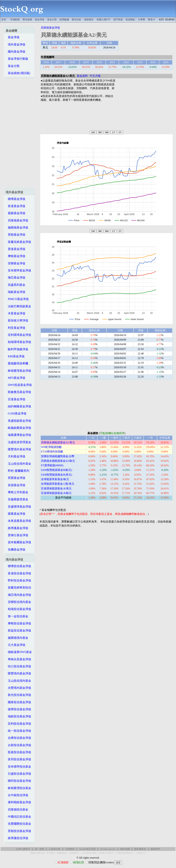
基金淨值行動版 (17, 59)
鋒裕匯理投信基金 (18, 788)
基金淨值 (39, 20)
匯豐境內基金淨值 (18, 673)
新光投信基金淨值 (18, 695)
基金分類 (52, 20)
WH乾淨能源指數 (51, 447)
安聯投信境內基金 (18, 602)
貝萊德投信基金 (17, 810)
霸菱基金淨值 (15, 213)
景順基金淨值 (15, 235)
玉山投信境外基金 (18, 464)
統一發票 (39, 849)
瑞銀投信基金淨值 (18, 716)
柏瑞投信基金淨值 (18, 609)
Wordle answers (108, 849)
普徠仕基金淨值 (17, 535)
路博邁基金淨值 (17, 528)
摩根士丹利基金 (17, 492)
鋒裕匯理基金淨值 (18, 371)
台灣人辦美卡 (23, 849)
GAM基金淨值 (16, 413)
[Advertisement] (110, 9)
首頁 (4, 20)
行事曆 (142, 20)
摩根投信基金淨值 (18, 623)
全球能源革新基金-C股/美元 (58, 484)
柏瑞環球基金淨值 (18, 342)
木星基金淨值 (15, 313)
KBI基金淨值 (15, 356)
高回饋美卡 (74, 853)
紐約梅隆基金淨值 (18, 406)
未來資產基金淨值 (18, 521)
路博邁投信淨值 (17, 838)
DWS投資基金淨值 (19, 385)
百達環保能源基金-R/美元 (56, 488)
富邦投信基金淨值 (18, 759)
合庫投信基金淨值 (18, 738)
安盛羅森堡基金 (17, 499)
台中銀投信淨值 (17, 795)
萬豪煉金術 (62, 853)
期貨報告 (89, 20)
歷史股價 (27, 20)
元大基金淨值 (15, 645)
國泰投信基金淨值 (18, 702)
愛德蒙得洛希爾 (17, 363)
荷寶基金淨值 (15, 478)
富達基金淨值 (15, 206)
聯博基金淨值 (15, 199)
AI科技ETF (141, 853)
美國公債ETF (103, 20)
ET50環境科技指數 (52, 452)
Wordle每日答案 (87, 849)
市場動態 (15, 20)
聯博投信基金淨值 (18, 566)
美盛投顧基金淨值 (18, 421)
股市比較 (76, 20)
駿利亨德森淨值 (17, 349)
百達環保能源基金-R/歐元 (56, 493)
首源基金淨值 (15, 485)
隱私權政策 (140, 849)
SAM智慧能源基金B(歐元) (57, 470)
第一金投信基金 (17, 616)
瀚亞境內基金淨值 (18, 595)
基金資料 (82, 76)
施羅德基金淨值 (17, 228)
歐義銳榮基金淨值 (18, 428)
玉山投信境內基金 (18, 681)
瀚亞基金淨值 (15, 278)
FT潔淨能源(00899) (52, 465)
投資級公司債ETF (106, 853)
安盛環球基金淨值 (18, 507)
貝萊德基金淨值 (17, 220)
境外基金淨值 (15, 44)
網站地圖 (125, 849)
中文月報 (95, 76)
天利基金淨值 (15, 456)
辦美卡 (152, 20)
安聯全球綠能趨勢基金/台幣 (58, 456)
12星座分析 (55, 849)
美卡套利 (51, 853)
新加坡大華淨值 (17, 320)
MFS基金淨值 (15, 378)
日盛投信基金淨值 (18, 774)
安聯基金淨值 (15, 263)
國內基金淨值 (15, 52)
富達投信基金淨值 (18, 573)
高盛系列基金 (15, 285)
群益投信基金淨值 (18, 630)
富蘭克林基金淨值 (18, 242)
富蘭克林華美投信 (18, 588)
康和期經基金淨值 (18, 802)
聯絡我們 (155, 849)
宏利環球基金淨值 (18, 335)
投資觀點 (130, 20)
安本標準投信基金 (18, 767)
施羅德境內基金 (17, 638)
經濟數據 (64, 20)
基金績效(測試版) (18, 73)
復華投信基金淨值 (18, 709)
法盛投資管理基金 (18, 442)
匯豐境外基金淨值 (18, 449)
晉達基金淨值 (15, 249)
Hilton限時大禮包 (89, 853)
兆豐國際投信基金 (18, 824)
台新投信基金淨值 (18, 745)
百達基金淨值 (15, 399)
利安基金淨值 (15, 328)
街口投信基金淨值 (18, 666)
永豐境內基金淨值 (18, 688)
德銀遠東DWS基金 (19, 652)
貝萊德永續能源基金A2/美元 (58, 442)
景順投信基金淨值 (18, 831)
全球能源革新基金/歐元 (55, 479)
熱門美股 (118, 20)
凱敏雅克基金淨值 (18, 392)
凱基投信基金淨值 (18, 752)
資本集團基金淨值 (18, 542)
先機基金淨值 (15, 550)
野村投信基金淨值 (18, 580)
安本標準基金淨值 (18, 270)
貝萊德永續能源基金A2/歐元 (58, 461)
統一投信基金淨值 (18, 731)
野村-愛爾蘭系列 (17, 471)
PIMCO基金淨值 (17, 299)
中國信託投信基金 (18, 817)
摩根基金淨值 (15, 256)
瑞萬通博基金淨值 (18, 435)
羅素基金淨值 (15, 514)
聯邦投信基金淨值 (18, 781)
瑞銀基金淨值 (15, 292)
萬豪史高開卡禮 (38, 853)
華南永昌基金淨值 (18, 659)
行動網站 (70, 849)
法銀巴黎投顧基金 (18, 306)
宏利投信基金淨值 (18, 724)
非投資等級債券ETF (125, 853)
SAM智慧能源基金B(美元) (57, 475)
